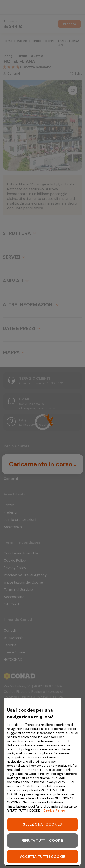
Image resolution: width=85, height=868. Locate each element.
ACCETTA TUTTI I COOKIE (42, 857)
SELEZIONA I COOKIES (42, 824)
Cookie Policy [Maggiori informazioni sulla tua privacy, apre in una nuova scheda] (54, 811)
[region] (42, 782)
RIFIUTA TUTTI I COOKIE (43, 840)
